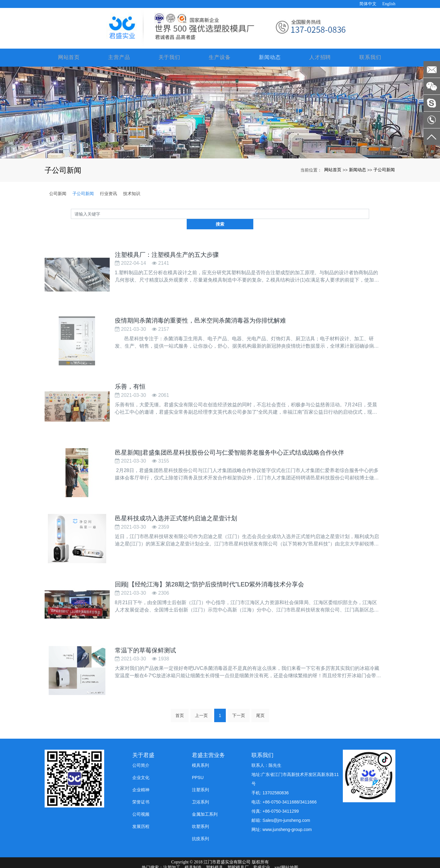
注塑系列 (200, 774)
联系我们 (370, 58)
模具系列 (200, 750)
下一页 (239, 700)
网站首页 (70, 58)
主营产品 (120, 58)
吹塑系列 (200, 811)
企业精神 (141, 774)
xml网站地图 (286, 852)
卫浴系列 (200, 786)
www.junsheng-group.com (287, 814)
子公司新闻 (384, 170)
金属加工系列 (205, 799)
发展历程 (141, 811)
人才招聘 (320, 58)
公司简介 (141, 750)
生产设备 (220, 58)
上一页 (201, 700)
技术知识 (132, 194)
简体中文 (368, 4)
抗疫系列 (200, 823)
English (389, 4)
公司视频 (141, 799)
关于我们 (170, 58)
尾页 (260, 700)
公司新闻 (58, 194)
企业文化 (141, 762)
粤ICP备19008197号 (220, 863)
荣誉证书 (141, 786)
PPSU (198, 762)
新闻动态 (270, 58)
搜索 (369, 214)
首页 (180, 700)
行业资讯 (108, 194)
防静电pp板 (231, 857)
